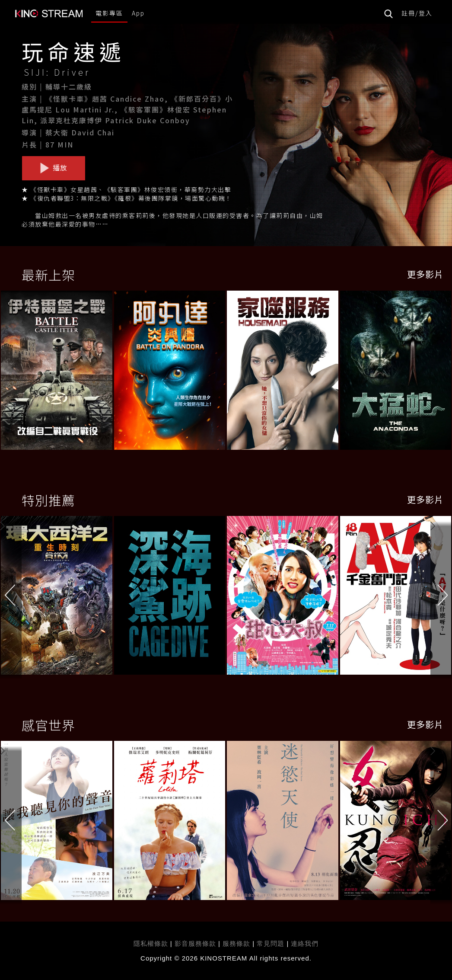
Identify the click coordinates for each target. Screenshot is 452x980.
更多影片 (425, 274)
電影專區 (109, 13)
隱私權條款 (151, 943)
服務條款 (237, 943)
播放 (54, 168)
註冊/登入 (417, 13)
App (138, 13)
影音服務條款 (195, 943)
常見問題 (271, 943)
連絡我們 (305, 943)
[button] (441, 597)
